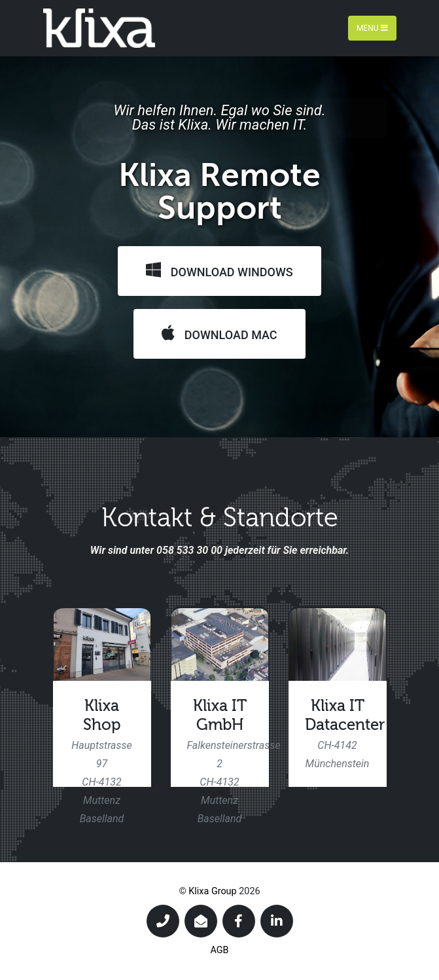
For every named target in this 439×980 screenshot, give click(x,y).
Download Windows (219, 270)
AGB (219, 950)
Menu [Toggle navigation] (372, 28)
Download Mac (219, 333)
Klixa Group (212, 891)
